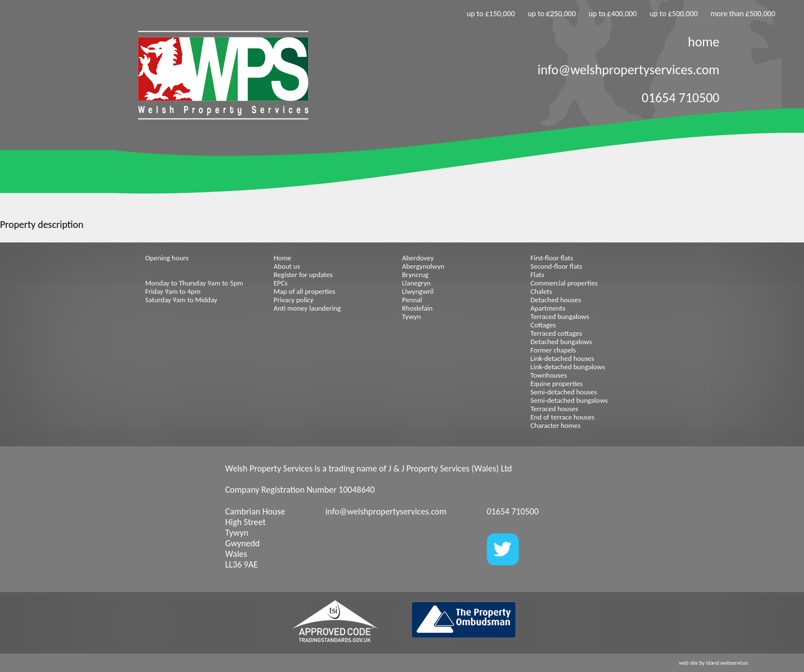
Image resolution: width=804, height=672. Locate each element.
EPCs (281, 283)
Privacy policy (294, 300)
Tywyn (411, 316)
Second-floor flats (556, 266)
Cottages (543, 325)
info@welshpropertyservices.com (629, 70)
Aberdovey (418, 258)
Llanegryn (416, 283)
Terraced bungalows (560, 316)
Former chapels (553, 350)
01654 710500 (680, 97)
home (703, 42)
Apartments (548, 308)
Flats (537, 275)
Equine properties (557, 383)
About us (287, 266)
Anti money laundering (307, 308)
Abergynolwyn (423, 266)
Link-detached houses (562, 358)
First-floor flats (552, 258)
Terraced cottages (556, 333)
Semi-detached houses (564, 392)
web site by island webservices (714, 663)
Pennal (412, 300)
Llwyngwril (418, 291)
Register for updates (303, 275)
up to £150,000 (491, 14)
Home (283, 258)
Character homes (556, 425)
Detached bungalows (561, 342)
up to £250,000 (552, 14)
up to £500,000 (673, 14)
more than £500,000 (743, 14)
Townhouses (549, 375)
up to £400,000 (612, 14)
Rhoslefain (417, 308)
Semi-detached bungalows (569, 400)
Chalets (541, 291)
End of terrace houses (562, 417)
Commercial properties (564, 283)
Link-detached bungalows (568, 367)
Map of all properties (305, 291)
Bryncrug (415, 275)
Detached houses (556, 300)
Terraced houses (554, 409)
